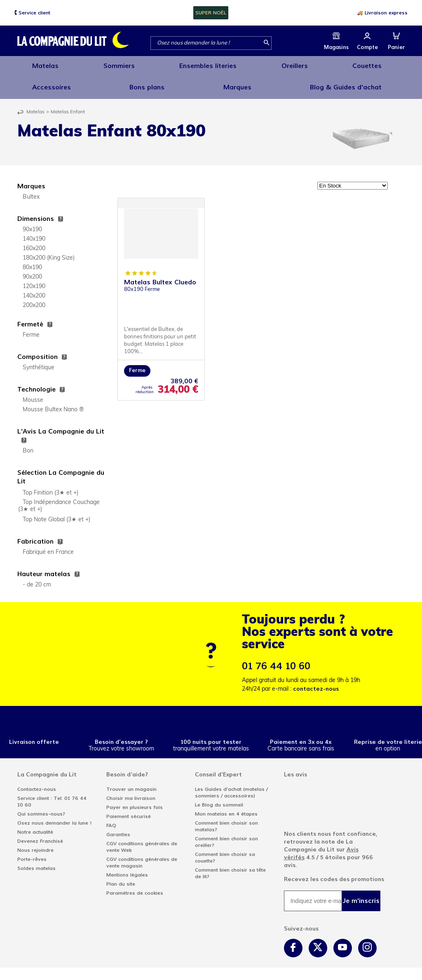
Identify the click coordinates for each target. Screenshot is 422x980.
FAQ (111, 819)
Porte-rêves (32, 853)
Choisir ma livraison (131, 792)
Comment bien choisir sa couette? (225, 851)
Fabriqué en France (48, 546)
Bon (28, 444)
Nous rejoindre (35, 844)
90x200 (32, 271)
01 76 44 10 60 (276, 660)
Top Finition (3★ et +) (50, 486)
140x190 (34, 233)
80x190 (32, 261)
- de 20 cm (37, 578)
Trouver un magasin (131, 783)
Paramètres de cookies (135, 886)
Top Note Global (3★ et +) (56, 513)
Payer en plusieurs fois (135, 801)
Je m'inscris (361, 894)
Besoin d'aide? (127, 768)
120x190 (34, 280)
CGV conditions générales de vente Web (142, 840)
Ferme (31, 329)
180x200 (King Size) (49, 252)
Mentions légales (127, 868)
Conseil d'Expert (218, 768)
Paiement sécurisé (129, 810)
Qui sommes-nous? (41, 807)
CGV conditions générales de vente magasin (142, 856)
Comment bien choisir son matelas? (226, 820)
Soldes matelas (36, 862)
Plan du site (121, 877)
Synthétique (39, 361)
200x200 (34, 299)
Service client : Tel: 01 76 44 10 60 (52, 795)
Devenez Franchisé (40, 835)
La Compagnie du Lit (47, 768)
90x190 (32, 223)
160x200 (34, 242)
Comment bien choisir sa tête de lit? (230, 867)
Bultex (31, 191)
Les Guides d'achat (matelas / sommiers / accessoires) (231, 786)
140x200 (34, 290)
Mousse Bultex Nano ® (53, 403)
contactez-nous (316, 682)
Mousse (33, 394)
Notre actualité (35, 825)
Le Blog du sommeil (219, 798)
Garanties (118, 828)
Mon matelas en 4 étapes (226, 807)
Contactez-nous (37, 783)
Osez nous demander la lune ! (55, 816)
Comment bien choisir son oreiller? (226, 835)
